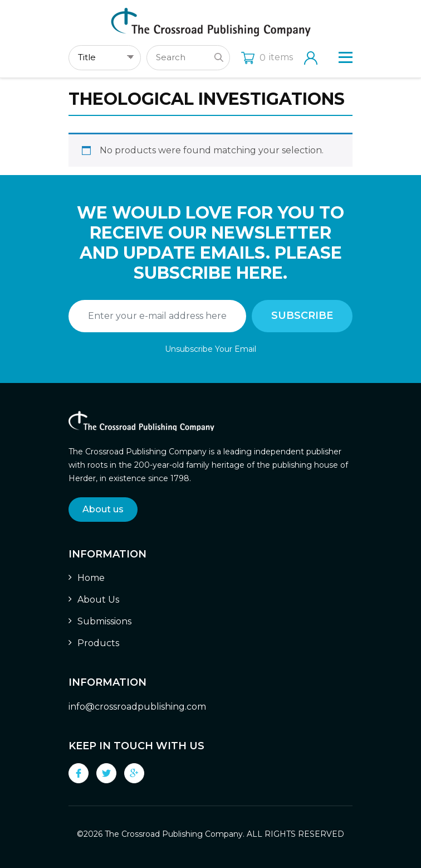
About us (103, 509)
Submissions (104, 621)
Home (91, 578)
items (267, 57)
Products (98, 643)
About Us (98, 600)
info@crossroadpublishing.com (137, 707)
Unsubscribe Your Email (210, 349)
